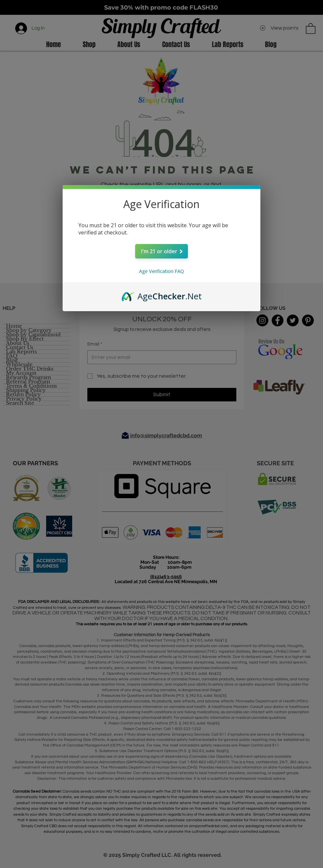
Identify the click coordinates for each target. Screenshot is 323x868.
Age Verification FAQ (161, 271)
